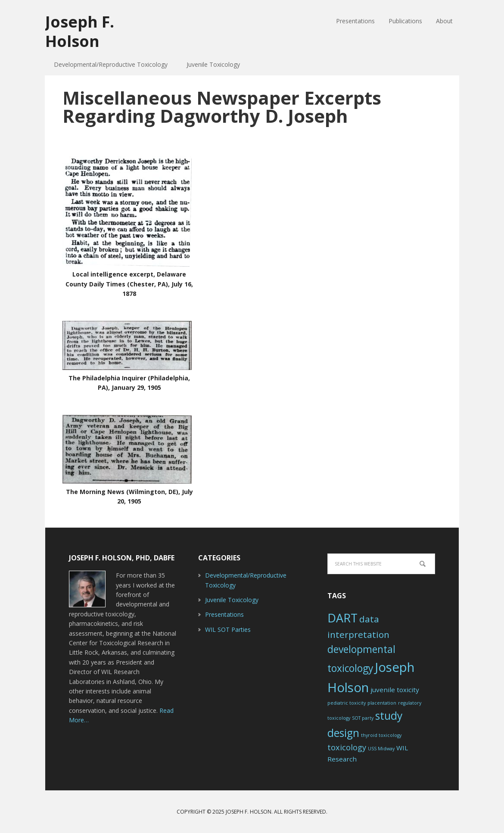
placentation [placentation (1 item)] (382, 703)
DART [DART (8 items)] (342, 618)
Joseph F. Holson (80, 31)
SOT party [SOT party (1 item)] (363, 718)
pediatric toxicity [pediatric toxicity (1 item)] (347, 703)
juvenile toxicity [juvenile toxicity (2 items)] (395, 690)
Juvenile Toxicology (232, 600)
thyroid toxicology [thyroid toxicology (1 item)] (381, 735)
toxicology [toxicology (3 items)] (347, 747)
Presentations (224, 614)
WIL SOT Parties (228, 629)
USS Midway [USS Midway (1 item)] (381, 749)
